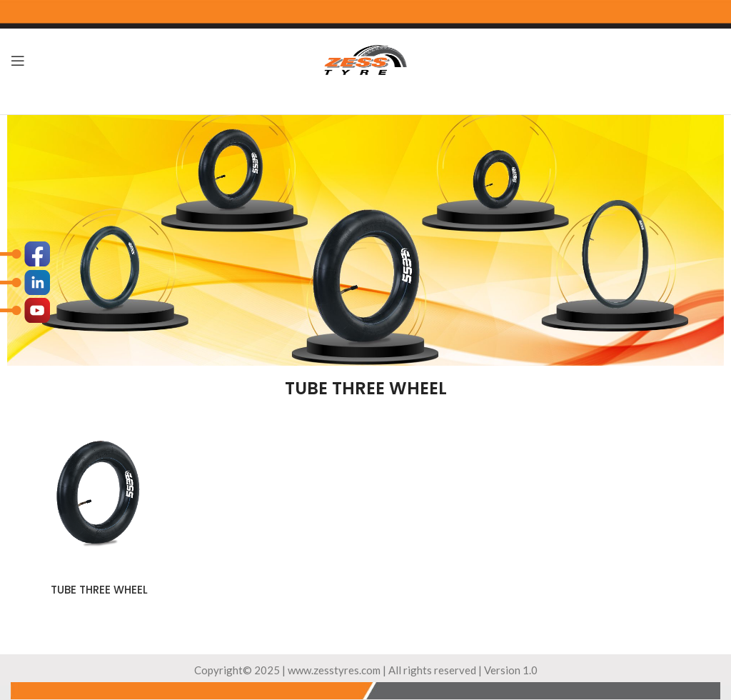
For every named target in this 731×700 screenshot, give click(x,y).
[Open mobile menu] (18, 61)
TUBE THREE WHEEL (99, 590)
